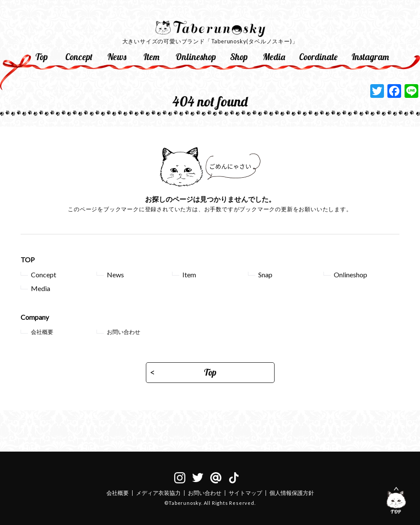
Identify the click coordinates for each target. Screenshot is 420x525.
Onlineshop (196, 57)
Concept (79, 57)
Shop (239, 57)
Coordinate (318, 57)
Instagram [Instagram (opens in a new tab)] (370, 57)
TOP (28, 259)
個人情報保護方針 (292, 493)
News (117, 57)
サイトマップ (245, 493)
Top (41, 57)
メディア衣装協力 (158, 493)
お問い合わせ (124, 332)
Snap (265, 275)
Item (151, 57)
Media (274, 57)
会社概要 (42, 332)
